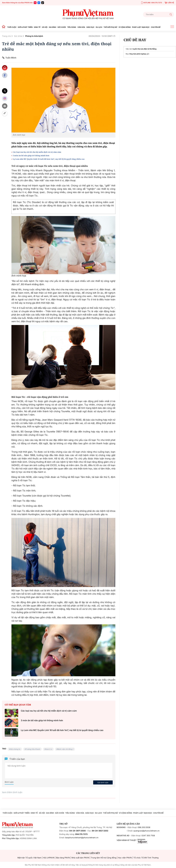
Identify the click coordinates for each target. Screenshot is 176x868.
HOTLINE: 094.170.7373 (152, 3)
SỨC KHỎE (62, 27)
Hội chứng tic (15, 749)
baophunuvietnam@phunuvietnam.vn (82, 838)
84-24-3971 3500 (78, 831)
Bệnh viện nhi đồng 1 (65, 749)
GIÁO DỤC (90, 27)
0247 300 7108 (148, 836)
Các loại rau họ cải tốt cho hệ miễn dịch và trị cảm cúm (37, 152)
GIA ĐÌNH (53, 27)
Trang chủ (7, 36)
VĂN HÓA (81, 27)
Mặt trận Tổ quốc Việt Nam (29, 858)
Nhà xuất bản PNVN (80, 858)
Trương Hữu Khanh (33, 749)
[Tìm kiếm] (159, 14)
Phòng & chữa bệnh (34, 36)
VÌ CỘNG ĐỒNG (125, 27)
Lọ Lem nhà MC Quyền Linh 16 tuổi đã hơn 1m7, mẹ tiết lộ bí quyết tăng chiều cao (49, 159)
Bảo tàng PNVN (63, 858)
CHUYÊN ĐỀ (156, 27)
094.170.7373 (81, 834)
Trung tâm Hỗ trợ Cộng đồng (104, 858)
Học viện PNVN (125, 858)
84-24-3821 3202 (100, 831)
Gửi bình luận (103, 782)
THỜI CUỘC (12, 27)
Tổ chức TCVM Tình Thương (146, 858)
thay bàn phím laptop (138, 54)
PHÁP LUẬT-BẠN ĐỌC (141, 27)
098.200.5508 (144, 827)
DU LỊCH (99, 27)
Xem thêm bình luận (12, 792)
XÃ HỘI (45, 27)
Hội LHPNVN (49, 858)
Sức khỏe (18, 36)
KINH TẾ (37, 27)
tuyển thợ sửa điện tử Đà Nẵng (145, 49)
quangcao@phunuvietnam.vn (146, 831)
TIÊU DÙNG (72, 27)
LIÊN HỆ (169, 3)
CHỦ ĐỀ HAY (135, 40)
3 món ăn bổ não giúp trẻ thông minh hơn (31, 156)
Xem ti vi (49, 749)
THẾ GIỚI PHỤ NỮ (110, 27)
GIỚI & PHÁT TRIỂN (25, 27)
